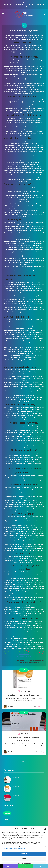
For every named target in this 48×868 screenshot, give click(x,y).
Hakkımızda (5, 847)
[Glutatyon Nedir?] (7, 780)
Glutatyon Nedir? (18, 779)
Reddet (24, 859)
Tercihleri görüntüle (24, 864)
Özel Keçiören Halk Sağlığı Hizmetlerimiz (31, 660)
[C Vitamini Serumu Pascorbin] (7, 789)
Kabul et (24, 854)
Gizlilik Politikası (14, 847)
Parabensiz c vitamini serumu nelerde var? (24, 739)
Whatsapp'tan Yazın (15, 652)
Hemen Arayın (35, 652)
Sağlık (24, 670)
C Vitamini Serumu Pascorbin (24, 695)
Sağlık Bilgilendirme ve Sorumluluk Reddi (14, 849)
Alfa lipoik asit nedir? (20, 797)
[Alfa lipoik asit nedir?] (7, 798)
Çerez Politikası (25, 847)
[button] (45, 829)
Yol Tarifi (24, 656)
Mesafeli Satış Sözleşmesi (38, 847)
